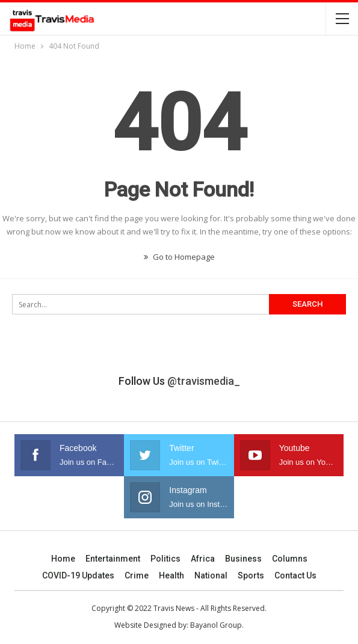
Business (243, 559)
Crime (137, 575)
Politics (165, 559)
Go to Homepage (179, 257)
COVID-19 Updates (78, 575)
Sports (251, 575)
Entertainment (113, 559)
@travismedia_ (204, 381)
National (211, 575)
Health (171, 575)
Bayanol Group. (217, 625)
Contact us (295, 575)
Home (63, 559)
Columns (290, 559)
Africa (203, 559)
